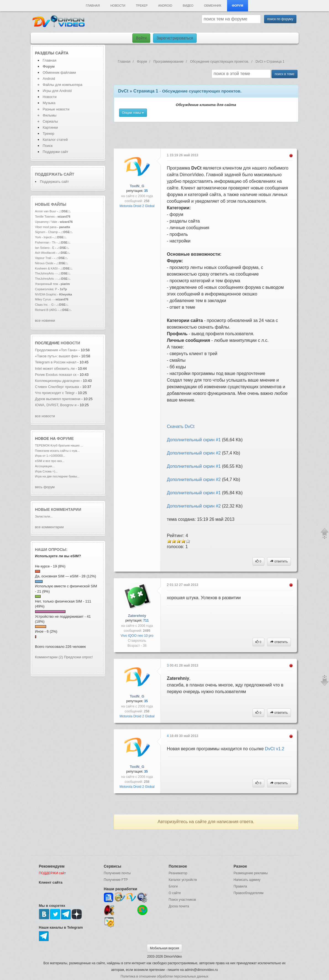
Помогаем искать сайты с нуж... (57, 451)
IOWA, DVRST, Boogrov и (56, 405)
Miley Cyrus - (44, 299)
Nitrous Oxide (45, 263)
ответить (279, 561)
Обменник (212, 6)
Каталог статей (55, 140)
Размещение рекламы (251, 873)
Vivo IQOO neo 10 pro (137, 636)
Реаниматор (178, 873)
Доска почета (179, 906)
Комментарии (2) (49, 657)
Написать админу (247, 880)
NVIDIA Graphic (46, 294)
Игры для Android (57, 91)
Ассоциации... (45, 466)
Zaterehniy (137, 616)
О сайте (175, 893)
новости (70, 343)
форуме (65, 439)
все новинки (45, 320)
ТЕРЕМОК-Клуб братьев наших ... (59, 445)
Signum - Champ (47, 232)
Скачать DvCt (181, 426)
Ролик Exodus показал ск (56, 375)
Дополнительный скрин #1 (194, 440)
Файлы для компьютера (63, 85)
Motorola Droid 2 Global (137, 206)
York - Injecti (43, 237)
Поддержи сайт (56, 152)
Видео (188, 6)
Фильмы (50, 115)
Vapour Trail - (44, 258)
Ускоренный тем (47, 284)
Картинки (50, 127)
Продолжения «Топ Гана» (57, 350)
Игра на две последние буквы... (57, 476)
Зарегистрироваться (175, 38)
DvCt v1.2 (275, 749)
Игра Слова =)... (46, 471)
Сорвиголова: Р (46, 289)
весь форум (45, 487)
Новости (118, 6)
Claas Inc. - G (44, 305)
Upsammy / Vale (46, 222)
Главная (93, 6)
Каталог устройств (183, 880)
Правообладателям (249, 893)
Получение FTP (116, 880)
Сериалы (50, 121)
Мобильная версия (165, 948)
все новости (45, 416)
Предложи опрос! (78, 657)
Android (165, 6)
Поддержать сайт (55, 174)
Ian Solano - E (45, 248)
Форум (237, 6)
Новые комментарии (58, 509)
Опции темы (133, 113)
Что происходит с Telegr (55, 393)
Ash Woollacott (45, 253)
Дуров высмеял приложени (58, 399)
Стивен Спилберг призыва (57, 387)
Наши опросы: (51, 550)
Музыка (49, 103)
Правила (240, 886)
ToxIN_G (137, 186)
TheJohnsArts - (45, 273)
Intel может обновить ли (55, 369)
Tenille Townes (45, 216)
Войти (141, 38)
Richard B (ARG (46, 310)
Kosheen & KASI (46, 268)
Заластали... (44, 516)
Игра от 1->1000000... (50, 456)
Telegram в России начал (56, 362)
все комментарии (49, 527)
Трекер (142, 6)
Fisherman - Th (45, 242)
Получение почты (117, 873)
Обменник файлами (60, 72)
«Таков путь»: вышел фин (57, 356)
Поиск (48, 146)
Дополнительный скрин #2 (194, 453)
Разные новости (56, 109)
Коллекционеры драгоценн (57, 381)
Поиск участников (182, 900)
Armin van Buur (46, 211)
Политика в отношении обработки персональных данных (164, 976)
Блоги (173, 886)
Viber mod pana (46, 227)
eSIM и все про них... (50, 461)
